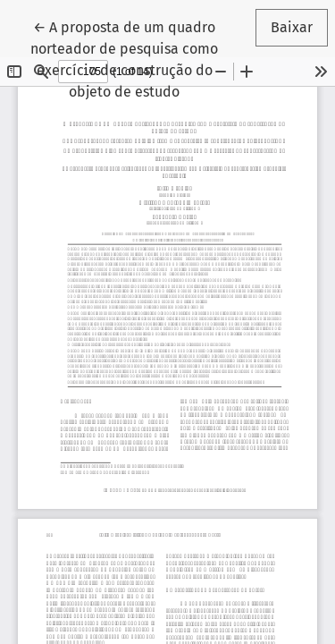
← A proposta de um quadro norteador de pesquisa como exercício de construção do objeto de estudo (134, 58)
